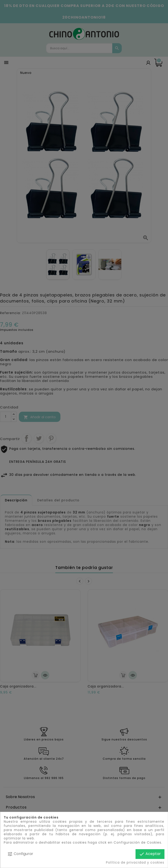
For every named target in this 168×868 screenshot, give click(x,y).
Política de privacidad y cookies (135, 862)
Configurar (20, 854)
